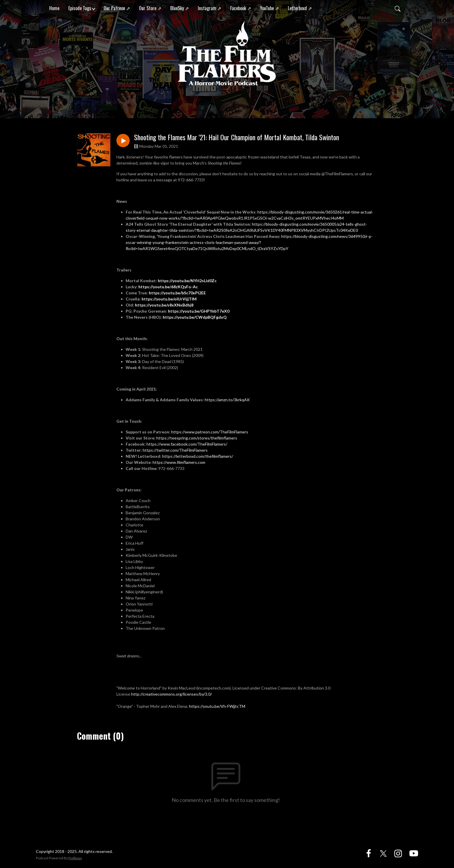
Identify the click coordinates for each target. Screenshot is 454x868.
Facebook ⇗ (241, 8)
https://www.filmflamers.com (179, 462)
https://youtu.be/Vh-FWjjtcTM (217, 706)
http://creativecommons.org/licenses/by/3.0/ (172, 694)
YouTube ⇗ (269, 8)
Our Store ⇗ (150, 8)
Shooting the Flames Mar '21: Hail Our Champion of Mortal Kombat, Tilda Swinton (237, 137)
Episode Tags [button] (80, 8)
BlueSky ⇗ (180, 8)
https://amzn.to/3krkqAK (227, 400)
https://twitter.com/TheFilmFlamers (175, 450)
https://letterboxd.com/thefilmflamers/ (198, 456)
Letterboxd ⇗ (300, 8)
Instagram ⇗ (209, 8)
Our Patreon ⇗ (117, 8)
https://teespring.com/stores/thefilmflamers (197, 438)
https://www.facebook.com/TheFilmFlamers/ (187, 444)
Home (54, 8)
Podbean (75, 858)
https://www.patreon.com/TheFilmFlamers (210, 432)
